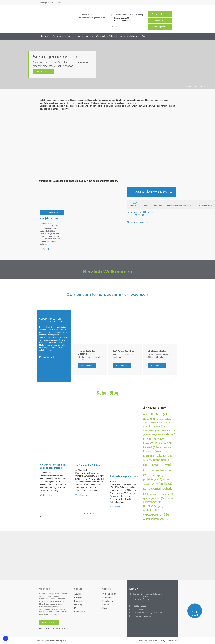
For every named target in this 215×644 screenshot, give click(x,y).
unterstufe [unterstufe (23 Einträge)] (153, 506)
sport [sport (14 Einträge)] (160, 498)
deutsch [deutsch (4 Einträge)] (147, 423)
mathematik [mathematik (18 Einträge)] (163, 460)
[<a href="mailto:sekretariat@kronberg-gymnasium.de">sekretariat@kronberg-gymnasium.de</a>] (74, 18)
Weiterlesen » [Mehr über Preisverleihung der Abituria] (116, 507)
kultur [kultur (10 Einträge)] (153, 456)
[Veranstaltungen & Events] (131, 192)
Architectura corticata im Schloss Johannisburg (53, 466)
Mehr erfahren (44, 72)
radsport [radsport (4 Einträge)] (147, 484)
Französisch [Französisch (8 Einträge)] (150, 431)
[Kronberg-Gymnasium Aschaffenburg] (111, 15)
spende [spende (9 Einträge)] (149, 498)
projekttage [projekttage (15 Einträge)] (153, 479)
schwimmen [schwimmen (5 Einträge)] (156, 494)
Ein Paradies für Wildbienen (89, 465)
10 (136, 215)
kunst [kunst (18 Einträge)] (166, 456)
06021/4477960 (83, 15)
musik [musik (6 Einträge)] (154, 471)
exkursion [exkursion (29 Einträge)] (156, 426)
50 (139, 215)
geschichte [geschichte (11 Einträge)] (166, 431)
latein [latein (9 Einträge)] (148, 460)
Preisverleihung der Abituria (124, 476)
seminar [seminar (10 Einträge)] (169, 494)
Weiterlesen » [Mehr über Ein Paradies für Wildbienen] (81, 495)
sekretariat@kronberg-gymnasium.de (91, 18)
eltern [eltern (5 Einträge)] (155, 422)
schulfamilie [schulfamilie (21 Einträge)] (163, 483)
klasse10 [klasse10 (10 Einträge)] (165, 447)
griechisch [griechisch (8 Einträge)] (150, 435)
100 (142, 215)
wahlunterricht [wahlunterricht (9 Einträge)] (152, 510)
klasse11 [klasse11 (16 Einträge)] (152, 451)
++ (147, 215)
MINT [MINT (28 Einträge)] (151, 465)
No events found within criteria (140, 212)
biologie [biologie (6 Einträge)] (169, 419)
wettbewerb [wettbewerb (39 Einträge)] (156, 514)
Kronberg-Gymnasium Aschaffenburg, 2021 (52, 641)
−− (131, 215)
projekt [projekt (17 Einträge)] (165, 475)
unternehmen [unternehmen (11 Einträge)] (153, 502)
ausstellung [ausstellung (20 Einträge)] (154, 419)
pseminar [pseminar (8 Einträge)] (168, 480)
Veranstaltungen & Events (153, 192)
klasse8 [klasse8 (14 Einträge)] (166, 443)
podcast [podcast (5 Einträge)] (153, 475)
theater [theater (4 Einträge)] (170, 499)
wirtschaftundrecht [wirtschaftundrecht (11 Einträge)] (155, 519)
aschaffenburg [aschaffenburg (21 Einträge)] (156, 414)
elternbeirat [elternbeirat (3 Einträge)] (163, 423)
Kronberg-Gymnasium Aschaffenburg (129, 15)
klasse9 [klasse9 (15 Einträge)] (151, 447)
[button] (45, 36)
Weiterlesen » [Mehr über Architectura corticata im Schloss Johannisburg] (46, 495)
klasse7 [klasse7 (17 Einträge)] (151, 443)
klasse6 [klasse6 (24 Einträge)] (157, 439)
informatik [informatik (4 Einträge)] (161, 435)
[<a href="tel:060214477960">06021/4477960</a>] (74, 15)
